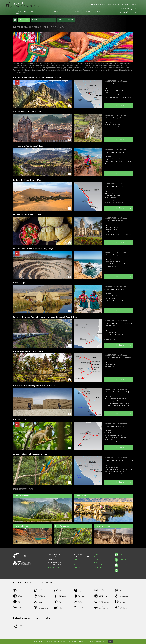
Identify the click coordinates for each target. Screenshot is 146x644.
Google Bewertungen (80, 570)
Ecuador (55, 11)
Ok (110, 641)
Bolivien (77, 11)
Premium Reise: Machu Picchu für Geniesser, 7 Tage (37, 78)
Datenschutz (98, 557)
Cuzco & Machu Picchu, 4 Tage (27, 112)
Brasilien (17, 11)
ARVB (96, 554)
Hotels (70, 20)
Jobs (96, 562)
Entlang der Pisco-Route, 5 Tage (28, 180)
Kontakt (133, 5)
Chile (39, 11)
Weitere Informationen (98, 641)
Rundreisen (24, 20)
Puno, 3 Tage (19, 283)
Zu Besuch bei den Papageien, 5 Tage (30, 454)
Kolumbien (66, 11)
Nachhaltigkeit (99, 567)
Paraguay (98, 11)
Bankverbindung (99, 565)
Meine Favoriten (99, 5)
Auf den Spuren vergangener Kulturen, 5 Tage (34, 386)
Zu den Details (122, 106)
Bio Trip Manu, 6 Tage (23, 420)
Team (109, 5)
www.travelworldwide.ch (55, 570)
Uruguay (87, 11)
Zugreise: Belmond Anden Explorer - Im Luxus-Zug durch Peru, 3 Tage (45, 317)
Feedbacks (125, 5)
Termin (76, 562)
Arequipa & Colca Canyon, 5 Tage (28, 146)
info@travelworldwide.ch (55, 567)
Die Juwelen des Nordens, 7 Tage (28, 351)
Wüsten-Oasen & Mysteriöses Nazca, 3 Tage (33, 249)
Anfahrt (76, 565)
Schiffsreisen (49, 20)
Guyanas (17, 14)
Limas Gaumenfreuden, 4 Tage (27, 214)
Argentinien (29, 11)
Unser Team (78, 567)
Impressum (98, 559)
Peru (46, 11)
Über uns (116, 5)
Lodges (61, 20)
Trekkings (36, 20)
